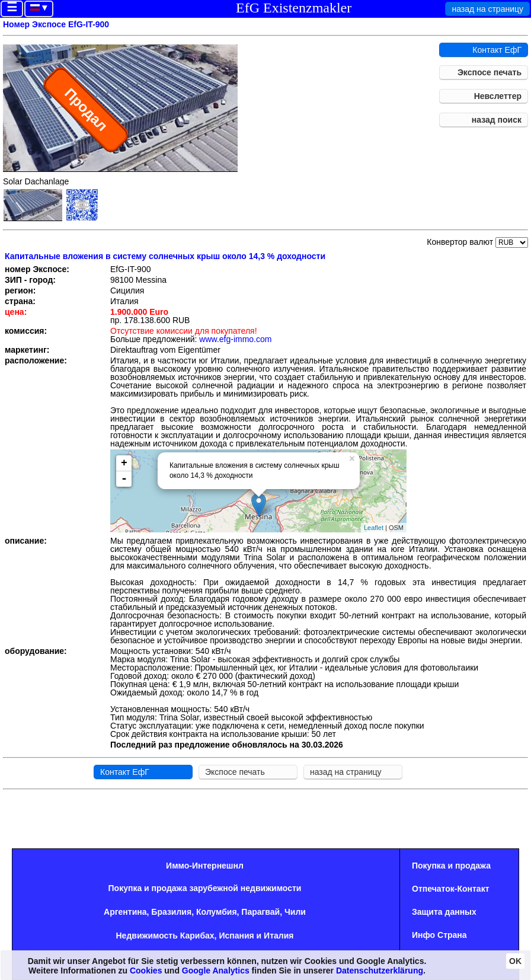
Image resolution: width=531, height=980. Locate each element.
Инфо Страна (439, 935)
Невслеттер (498, 96)
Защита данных (444, 912)
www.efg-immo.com (235, 339)
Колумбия (217, 912)
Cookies (146, 971)
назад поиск (497, 120)
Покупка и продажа (451, 866)
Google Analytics (216, 971)
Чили (295, 912)
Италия (279, 936)
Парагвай (260, 912)
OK (515, 961)
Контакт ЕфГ (497, 50)
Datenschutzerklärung (380, 971)
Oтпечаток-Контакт (451, 889)
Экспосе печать (490, 72)
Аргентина (125, 912)
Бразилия (171, 912)
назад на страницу (487, 9)
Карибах (197, 936)
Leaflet (374, 528)
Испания (236, 936)
